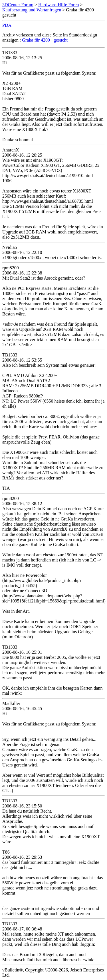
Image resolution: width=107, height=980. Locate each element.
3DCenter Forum (18, 5)
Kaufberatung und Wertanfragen (32, 10)
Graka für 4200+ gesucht (45, 40)
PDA (7, 25)
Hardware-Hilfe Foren (59, 5)
